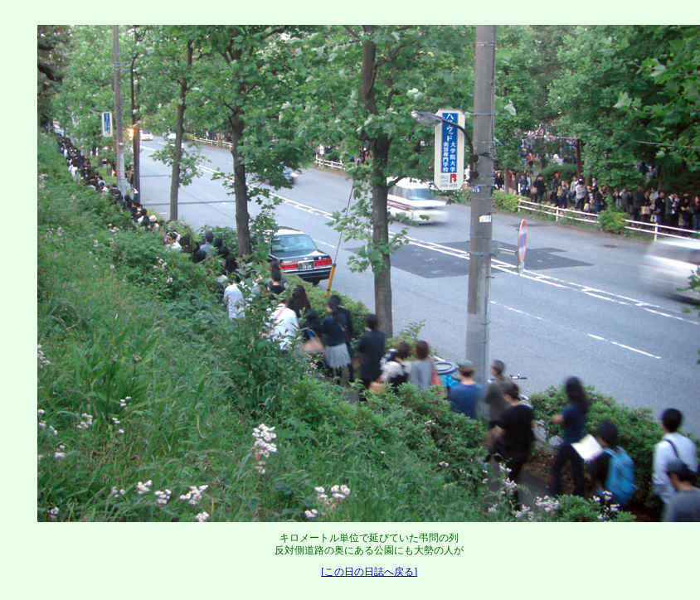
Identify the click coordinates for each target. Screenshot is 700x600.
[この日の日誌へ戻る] (369, 572)
